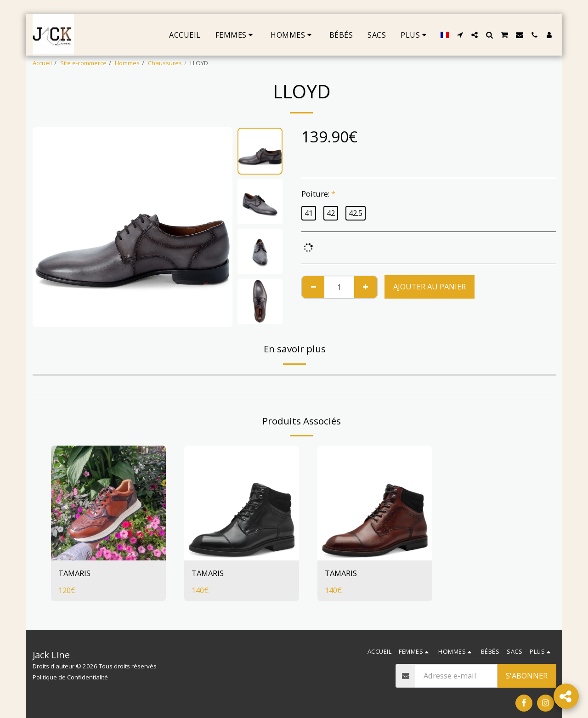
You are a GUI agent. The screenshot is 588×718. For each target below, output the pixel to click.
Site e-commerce (83, 63)
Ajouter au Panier (430, 286)
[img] (108, 503)
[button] (460, 35)
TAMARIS (74, 573)
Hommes (127, 63)
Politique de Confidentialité (70, 677)
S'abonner (527, 676)
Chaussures (165, 63)
